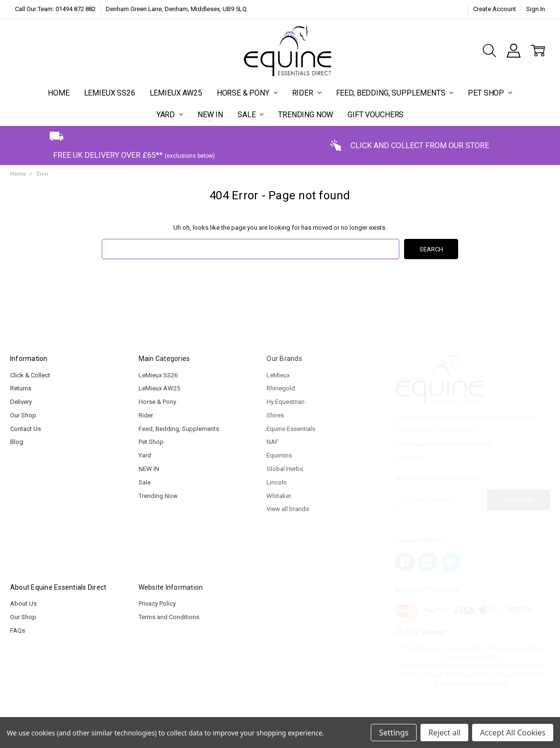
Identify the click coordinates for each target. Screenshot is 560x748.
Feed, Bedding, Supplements (395, 93)
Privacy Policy (157, 603)
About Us (23, 603)
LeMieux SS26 (110, 93)
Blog (17, 442)
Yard (170, 115)
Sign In (536, 9)
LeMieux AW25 (176, 93)
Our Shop (23, 415)
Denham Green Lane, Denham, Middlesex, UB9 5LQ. (177, 9)
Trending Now (306, 115)
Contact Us (26, 429)
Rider (307, 93)
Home (58, 93)
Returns (21, 388)
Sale (251, 115)
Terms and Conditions (169, 617)
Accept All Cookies (513, 733)
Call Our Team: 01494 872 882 (55, 9)
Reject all (444, 733)
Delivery (21, 402)
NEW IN (210, 115)
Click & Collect (30, 375)
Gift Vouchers (376, 115)
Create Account (495, 9)
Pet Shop (490, 93)
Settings (394, 733)
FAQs (18, 630)
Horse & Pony (247, 93)
